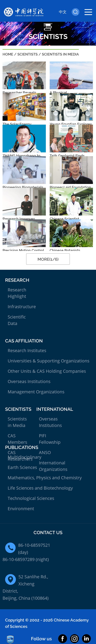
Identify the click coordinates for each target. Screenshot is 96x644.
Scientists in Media (60, 54)
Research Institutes (27, 350)
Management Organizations (36, 392)
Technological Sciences (31, 498)
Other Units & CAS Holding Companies (47, 371)
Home (8, 54)
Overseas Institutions (29, 381)
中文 (63, 12)
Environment (21, 509)
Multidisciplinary (25, 457)
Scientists (28, 54)
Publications (22, 447)
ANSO (45, 452)
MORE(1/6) (48, 259)
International (55, 409)
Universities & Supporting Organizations (49, 361)
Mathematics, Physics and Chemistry (45, 478)
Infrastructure (22, 307)
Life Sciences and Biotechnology (40, 488)
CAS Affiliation (24, 341)
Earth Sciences (22, 467)
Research (17, 280)
